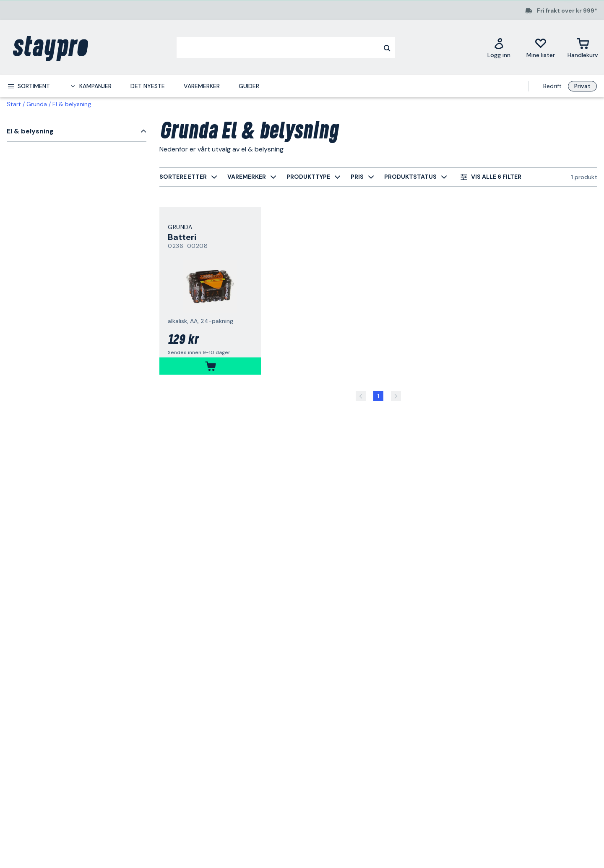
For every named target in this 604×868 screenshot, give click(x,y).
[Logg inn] (499, 48)
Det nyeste (148, 86)
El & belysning (72, 104)
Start (14, 104)
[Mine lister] (541, 48)
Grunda (37, 104)
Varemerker (202, 86)
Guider (249, 86)
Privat (582, 86)
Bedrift (552, 86)
